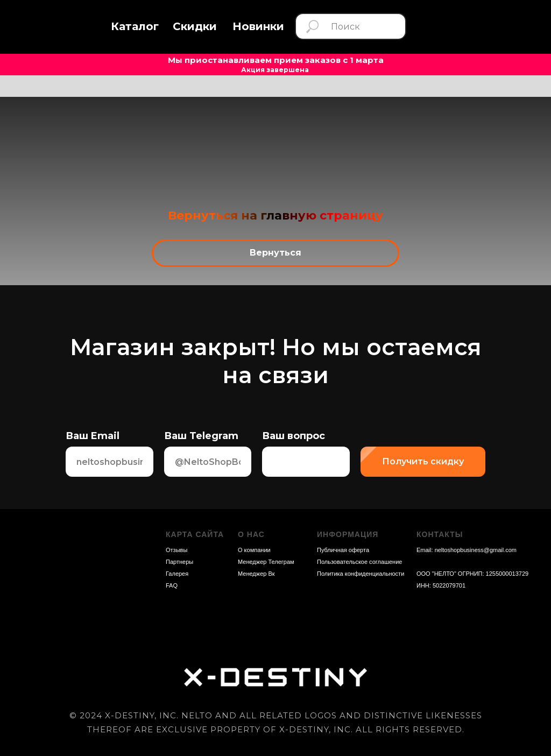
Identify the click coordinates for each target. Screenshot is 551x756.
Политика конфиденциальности (361, 574)
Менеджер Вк (256, 574)
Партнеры (179, 562)
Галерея (177, 574)
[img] (479, 27)
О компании (254, 550)
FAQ (172, 585)
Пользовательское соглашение (359, 562)
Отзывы (176, 550)
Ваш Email (93, 436)
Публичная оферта (343, 550)
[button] (135, 26)
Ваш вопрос (294, 436)
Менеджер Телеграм (266, 562)
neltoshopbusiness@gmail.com (476, 550)
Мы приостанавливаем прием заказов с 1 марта (276, 60)
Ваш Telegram (201, 436)
